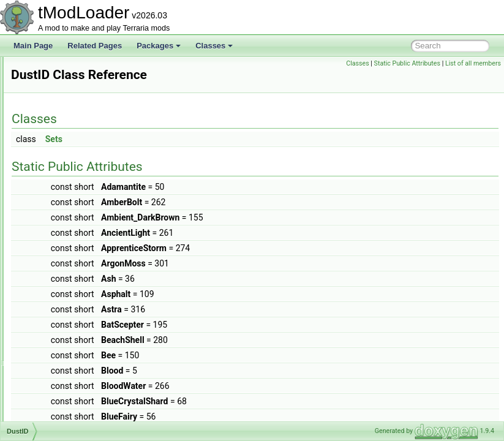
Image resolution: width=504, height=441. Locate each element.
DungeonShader (67, 218)
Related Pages (95, 46)
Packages (159, 46)
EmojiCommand (66, 312)
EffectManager (64, 299)
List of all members (473, 63)
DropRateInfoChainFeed (80, 124)
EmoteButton (62, 353)
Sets (207, 139)
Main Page (33, 46)
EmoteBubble (62, 326)
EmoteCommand (68, 366)
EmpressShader (67, 420)
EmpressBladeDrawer (76, 407)
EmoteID (55, 380)
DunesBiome (62, 191)
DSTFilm (55, 151)
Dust (48, 232)
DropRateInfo (62, 110)
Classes (214, 46)
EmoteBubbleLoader (74, 339)
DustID (52, 245)
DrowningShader (68, 137)
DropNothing (61, 70)
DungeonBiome (66, 205)
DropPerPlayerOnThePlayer (86, 97)
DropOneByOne (66, 83)
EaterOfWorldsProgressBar (85, 285)
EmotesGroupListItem (76, 393)
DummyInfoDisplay (71, 178)
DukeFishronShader (73, 164)
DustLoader (59, 258)
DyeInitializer (62, 272)
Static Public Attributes (407, 63)
